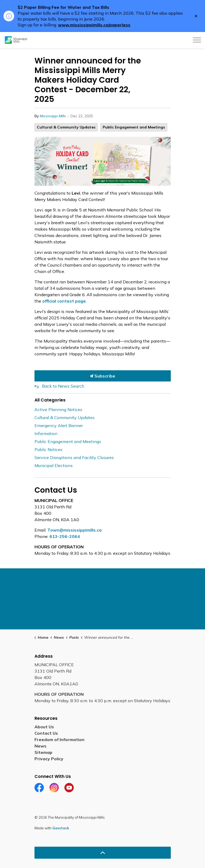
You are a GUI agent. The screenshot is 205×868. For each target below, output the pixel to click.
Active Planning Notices (58, 409)
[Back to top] (103, 853)
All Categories (50, 400)
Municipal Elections (54, 465)
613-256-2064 (65, 536)
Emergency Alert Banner (59, 425)
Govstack (61, 828)
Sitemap (43, 752)
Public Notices (49, 449)
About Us (44, 727)
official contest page (64, 301)
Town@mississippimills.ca (74, 530)
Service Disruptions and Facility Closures (74, 457)
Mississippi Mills (53, 116)
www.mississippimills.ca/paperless (94, 25)
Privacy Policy (49, 759)
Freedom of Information (59, 740)
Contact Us (46, 733)
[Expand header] (197, 40)
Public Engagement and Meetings (134, 127)
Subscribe (103, 376)
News (40, 746)
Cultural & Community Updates (66, 127)
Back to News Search (63, 386)
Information (46, 433)
